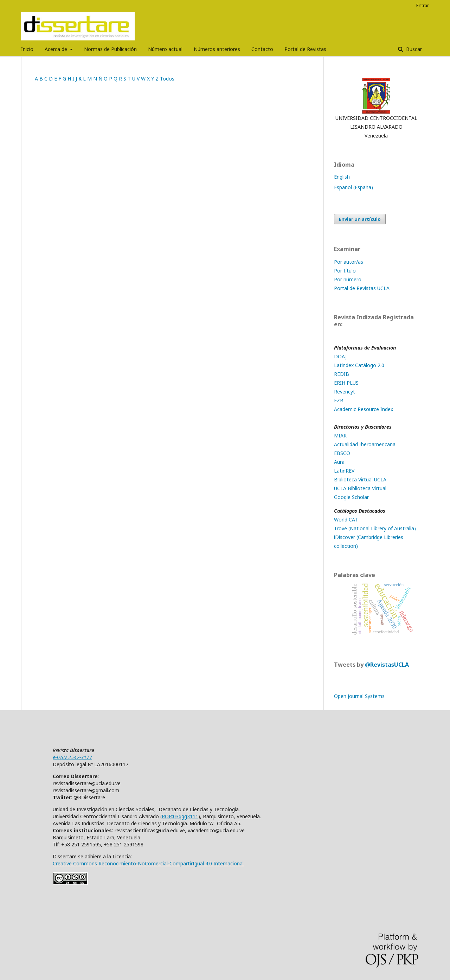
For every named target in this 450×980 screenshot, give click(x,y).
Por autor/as (349, 262)
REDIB (342, 374)
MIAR (340, 435)
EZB (339, 400)
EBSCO (342, 453)
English (342, 177)
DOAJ (340, 356)
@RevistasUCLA (387, 665)
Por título (345, 271)
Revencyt (345, 392)
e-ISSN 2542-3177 (72, 757)
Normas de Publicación (110, 49)
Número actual (165, 49)
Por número (348, 279)
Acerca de (57, 49)
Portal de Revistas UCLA (362, 288)
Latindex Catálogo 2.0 (359, 365)
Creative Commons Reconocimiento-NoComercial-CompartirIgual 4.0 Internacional (148, 863)
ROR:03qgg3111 (180, 816)
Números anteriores (217, 49)
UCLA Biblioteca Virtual (360, 488)
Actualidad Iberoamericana (365, 444)
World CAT (346, 520)
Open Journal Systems (359, 696)
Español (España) (353, 187)
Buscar (413, 49)
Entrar (423, 5)
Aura (339, 462)
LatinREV (344, 471)
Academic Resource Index (364, 409)
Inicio (27, 49)
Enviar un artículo (360, 219)
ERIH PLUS (346, 383)
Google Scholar (351, 497)
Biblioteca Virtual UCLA (360, 479)
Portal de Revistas (305, 49)
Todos (167, 79)
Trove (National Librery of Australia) (375, 528)
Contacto (262, 49)
